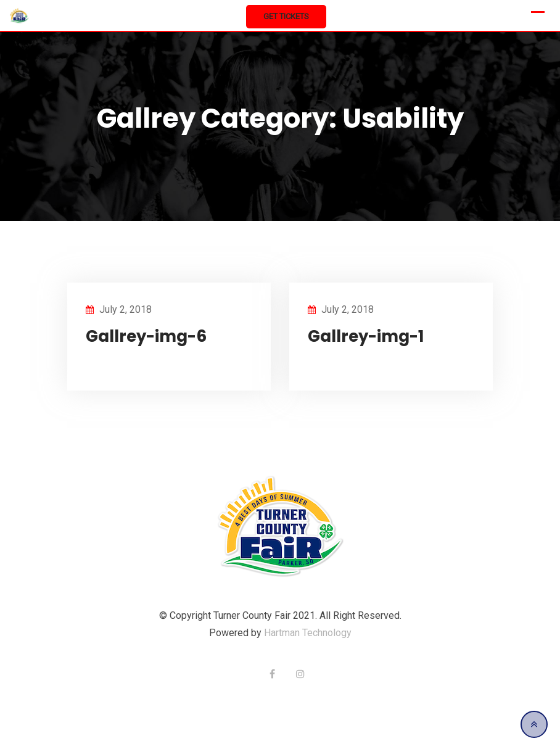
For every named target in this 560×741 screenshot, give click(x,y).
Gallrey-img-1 (366, 336)
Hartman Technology (308, 633)
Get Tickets (286, 16)
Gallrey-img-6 (146, 336)
